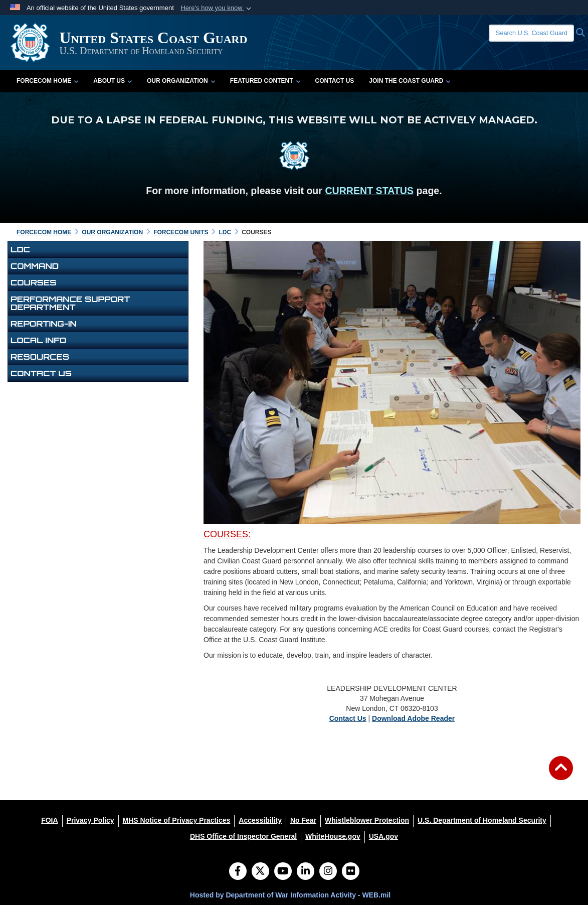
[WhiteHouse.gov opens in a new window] (333, 836)
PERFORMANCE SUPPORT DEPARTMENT (70, 303)
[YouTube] (283, 872)
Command (35, 266)
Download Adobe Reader (413, 718)
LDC (20, 249)
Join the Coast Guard (410, 81)
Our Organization (181, 81)
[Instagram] (328, 872)
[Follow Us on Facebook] (238, 872)
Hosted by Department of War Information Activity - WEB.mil (290, 895)
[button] (217, 8)
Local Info (38, 340)
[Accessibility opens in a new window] (260, 820)
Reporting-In (44, 324)
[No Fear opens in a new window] (303, 820)
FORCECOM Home (47, 81)
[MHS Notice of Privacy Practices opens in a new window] (177, 820)
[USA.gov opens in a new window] (383, 836)
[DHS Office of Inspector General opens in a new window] (243, 836)
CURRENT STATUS (369, 191)
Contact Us (335, 81)
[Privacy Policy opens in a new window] (90, 820)
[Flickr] (351, 872)
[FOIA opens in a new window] (49, 820)
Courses (34, 282)
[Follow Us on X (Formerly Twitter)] (260, 872)
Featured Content (265, 81)
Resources (40, 357)
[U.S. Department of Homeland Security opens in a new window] (482, 820)
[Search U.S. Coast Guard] (531, 33)
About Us (113, 81)
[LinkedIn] (306, 872)
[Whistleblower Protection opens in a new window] (367, 820)
